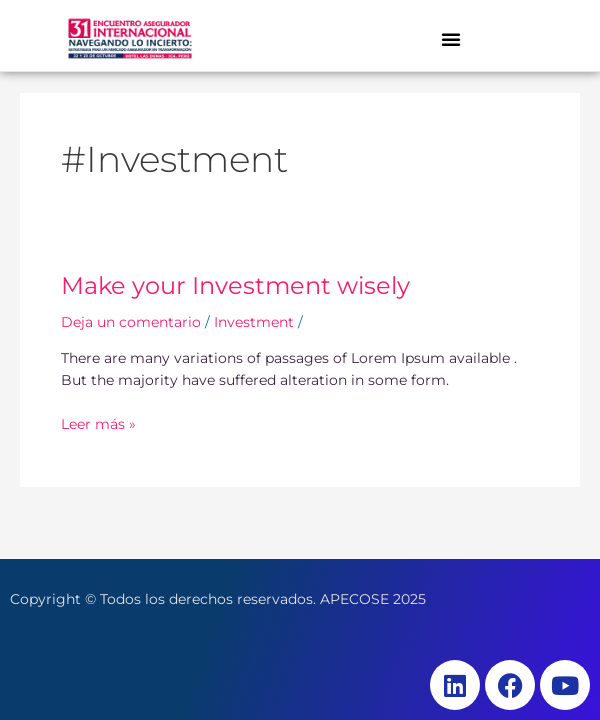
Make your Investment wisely (235, 285)
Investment (254, 322)
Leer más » (98, 422)
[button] (451, 39)
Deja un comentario (131, 322)
